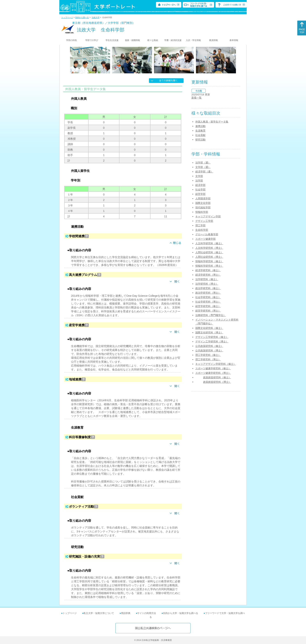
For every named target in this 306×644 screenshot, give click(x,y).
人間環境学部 (203, 199)
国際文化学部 (203, 203)
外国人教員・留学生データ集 (212, 122)
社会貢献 (200, 135)
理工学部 (200, 225)
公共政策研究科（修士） (209, 346)
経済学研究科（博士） (208, 275)
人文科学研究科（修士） (209, 243)
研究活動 (200, 140)
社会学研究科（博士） (208, 302)
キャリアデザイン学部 (208, 216)
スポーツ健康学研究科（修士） (213, 368)
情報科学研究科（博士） (209, 266)
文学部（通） (203, 167)
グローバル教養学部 (207, 234)
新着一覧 (197, 98)
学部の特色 (72, 40)
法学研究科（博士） (207, 284)
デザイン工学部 (204, 221)
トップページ (67, 17)
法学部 (199, 181)
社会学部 (200, 190)
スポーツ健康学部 (205, 239)
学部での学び (92, 40)
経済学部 (200, 185)
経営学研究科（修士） (208, 306)
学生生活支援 (112, 40)
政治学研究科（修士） (208, 288)
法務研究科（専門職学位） (211, 315)
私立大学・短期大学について (99, 613)
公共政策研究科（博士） (209, 350)
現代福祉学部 (203, 207)
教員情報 (213, 40)
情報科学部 (202, 212)
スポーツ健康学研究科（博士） (213, 373)
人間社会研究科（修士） (209, 252)
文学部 (199, 176)
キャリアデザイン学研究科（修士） (216, 364)
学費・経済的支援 (173, 40)
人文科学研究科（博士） (209, 248)
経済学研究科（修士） (208, 270)
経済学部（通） (204, 172)
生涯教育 (200, 131)
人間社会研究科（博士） (209, 257)
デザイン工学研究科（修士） (212, 337)
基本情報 (234, 40)
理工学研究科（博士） (208, 359)
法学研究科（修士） (207, 279)
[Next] (235, 60)
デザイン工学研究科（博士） (212, 342)
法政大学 (96, 17)
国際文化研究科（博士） (209, 333)
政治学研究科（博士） (208, 293)
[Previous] (71, 60)
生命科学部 (202, 230)
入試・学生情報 (193, 40)
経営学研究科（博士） (208, 311)
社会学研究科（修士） (208, 297)
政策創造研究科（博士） (217, 382)
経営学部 (200, 194)
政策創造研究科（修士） (217, 377)
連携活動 (200, 126)
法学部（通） (203, 163)
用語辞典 (126, 613)
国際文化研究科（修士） (209, 328)
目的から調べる (82, 17)
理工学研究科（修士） (208, 355)
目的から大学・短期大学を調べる (181, 613)
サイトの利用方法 (147, 613)
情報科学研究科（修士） (209, 261)
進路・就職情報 (132, 40)
